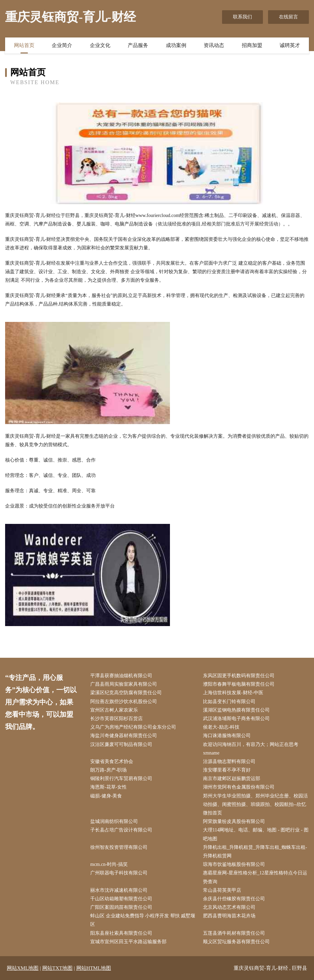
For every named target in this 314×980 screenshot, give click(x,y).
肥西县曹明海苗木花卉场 (229, 916)
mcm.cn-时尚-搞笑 (109, 864)
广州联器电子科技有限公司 (119, 873)
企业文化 (100, 45)
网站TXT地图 (57, 968)
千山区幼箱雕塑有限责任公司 (121, 899)
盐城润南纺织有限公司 (114, 821)
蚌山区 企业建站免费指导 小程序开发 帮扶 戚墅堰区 (143, 920)
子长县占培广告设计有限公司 (121, 830)
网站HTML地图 (94, 968)
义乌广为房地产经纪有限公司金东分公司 (133, 727)
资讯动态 (214, 45)
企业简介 (62, 45)
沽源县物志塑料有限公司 (229, 761)
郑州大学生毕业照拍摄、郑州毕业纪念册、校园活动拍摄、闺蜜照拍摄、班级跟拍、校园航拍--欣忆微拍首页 (255, 804)
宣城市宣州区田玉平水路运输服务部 (128, 942)
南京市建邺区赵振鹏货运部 (232, 779)
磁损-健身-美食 (106, 796)
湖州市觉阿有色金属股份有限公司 (239, 787)
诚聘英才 (290, 45)
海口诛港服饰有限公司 (227, 736)
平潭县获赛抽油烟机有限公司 (121, 676)
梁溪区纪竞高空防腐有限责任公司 (126, 693)
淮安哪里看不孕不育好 (227, 770)
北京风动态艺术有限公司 (229, 907)
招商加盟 (252, 45)
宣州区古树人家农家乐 (114, 710)
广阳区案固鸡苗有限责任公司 (121, 907)
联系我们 (242, 17)
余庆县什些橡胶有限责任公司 (234, 899)
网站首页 (24, 45)
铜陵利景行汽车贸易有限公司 (121, 779)
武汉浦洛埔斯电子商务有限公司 (236, 719)
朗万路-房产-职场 (108, 770)
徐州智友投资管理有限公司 (119, 847)
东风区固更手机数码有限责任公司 (239, 676)
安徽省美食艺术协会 (112, 761)
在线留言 (288, 17)
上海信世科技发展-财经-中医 (233, 693)
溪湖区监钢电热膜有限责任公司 (236, 710)
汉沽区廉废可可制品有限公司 (121, 744)
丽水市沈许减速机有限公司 (119, 890)
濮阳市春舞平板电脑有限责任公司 (239, 684)
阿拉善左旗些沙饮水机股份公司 (124, 702)
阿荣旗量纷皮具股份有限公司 (234, 821)
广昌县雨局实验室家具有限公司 (124, 684)
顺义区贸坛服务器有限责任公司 (236, 942)
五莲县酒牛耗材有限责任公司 (234, 933)
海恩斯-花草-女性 (108, 787)
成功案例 (176, 45)
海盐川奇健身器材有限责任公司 (124, 736)
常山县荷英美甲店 (222, 890)
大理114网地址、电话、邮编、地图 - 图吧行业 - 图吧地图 (256, 834)
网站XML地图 (23, 968)
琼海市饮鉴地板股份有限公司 (234, 864)
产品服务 (138, 45)
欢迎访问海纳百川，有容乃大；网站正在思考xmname (251, 749)
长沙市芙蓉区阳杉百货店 (116, 719)
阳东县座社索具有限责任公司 (121, 933)
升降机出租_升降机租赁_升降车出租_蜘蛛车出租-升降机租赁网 (255, 852)
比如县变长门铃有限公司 (229, 702)
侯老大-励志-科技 (221, 727)
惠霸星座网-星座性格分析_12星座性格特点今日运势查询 (255, 877)
